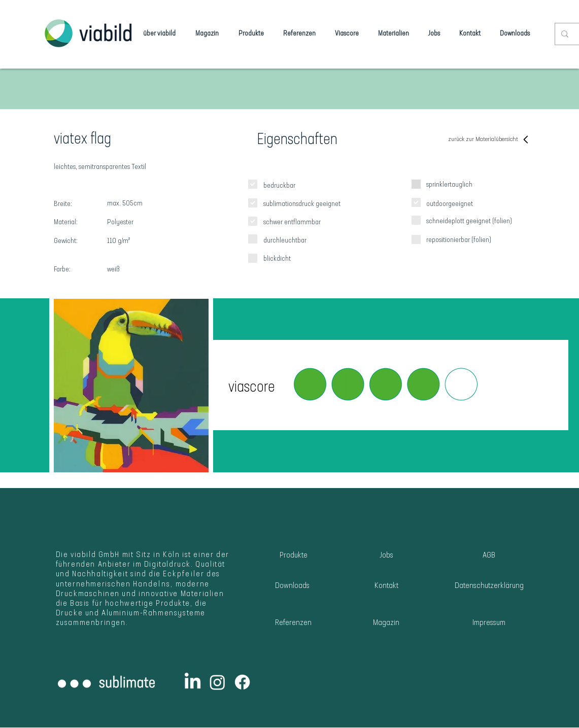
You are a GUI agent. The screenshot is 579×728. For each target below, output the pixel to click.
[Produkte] (294, 556)
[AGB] (489, 556)
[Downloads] (293, 586)
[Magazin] (386, 623)
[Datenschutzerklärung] (489, 586)
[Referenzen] (294, 623)
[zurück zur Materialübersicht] (489, 140)
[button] (385, 385)
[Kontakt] (386, 586)
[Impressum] (489, 623)
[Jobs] (386, 556)
